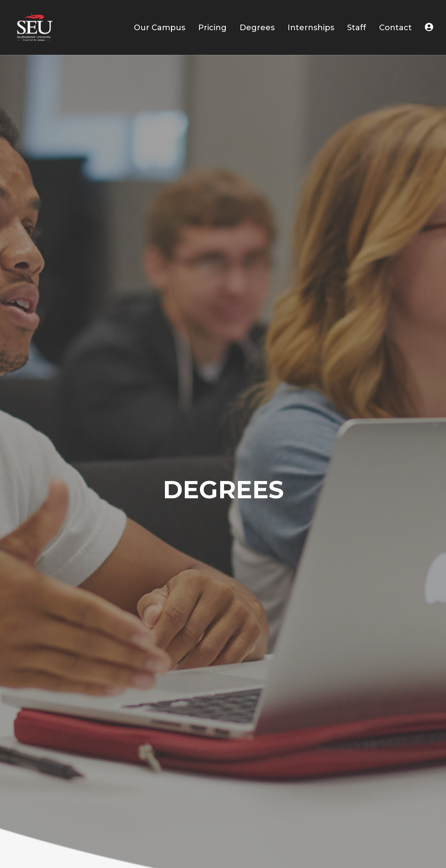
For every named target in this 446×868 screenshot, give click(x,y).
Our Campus (160, 28)
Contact (395, 28)
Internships (311, 28)
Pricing (212, 28)
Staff (357, 28)
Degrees (257, 28)
